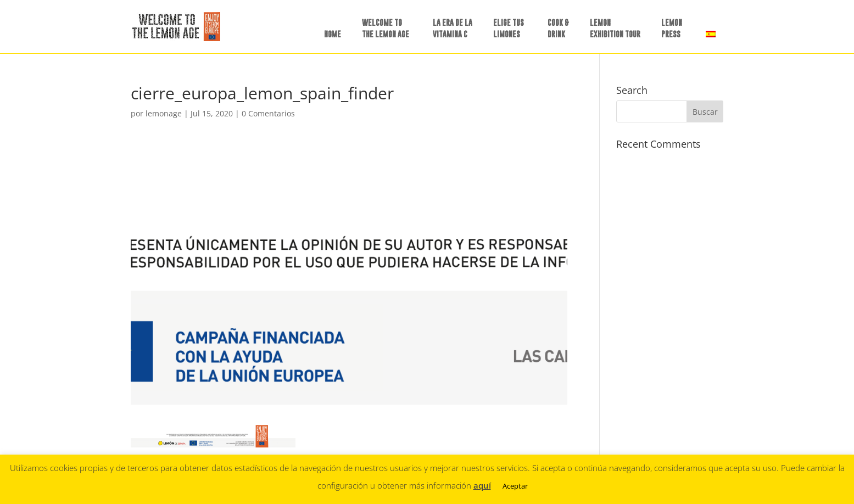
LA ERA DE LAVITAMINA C (453, 28)
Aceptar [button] (515, 486)
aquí (482, 485)
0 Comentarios (268, 113)
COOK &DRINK (558, 28)
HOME (333, 34)
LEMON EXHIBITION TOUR (615, 28)
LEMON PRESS (672, 28)
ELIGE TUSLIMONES (509, 28)
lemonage (164, 113)
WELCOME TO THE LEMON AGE (386, 28)
